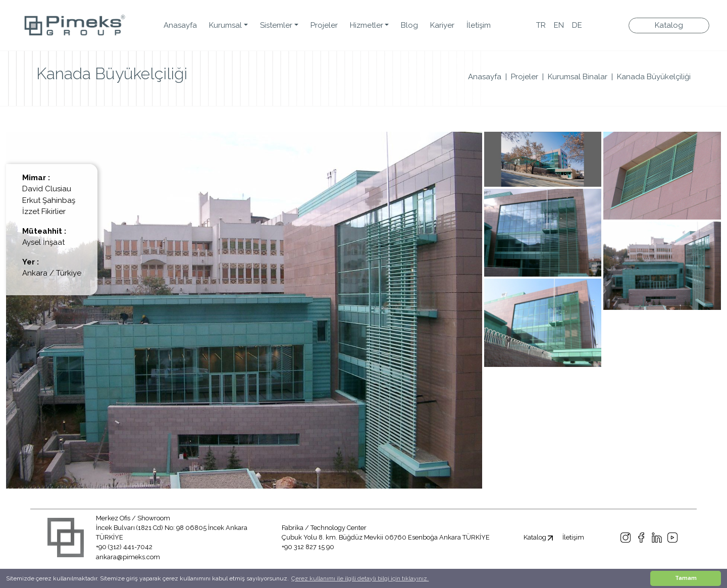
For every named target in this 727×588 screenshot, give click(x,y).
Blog (409, 25)
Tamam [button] (686, 578)
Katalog (669, 25)
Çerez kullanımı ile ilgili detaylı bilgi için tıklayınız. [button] (360, 578)
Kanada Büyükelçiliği (654, 77)
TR (541, 25)
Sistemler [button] (276, 25)
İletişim (479, 25)
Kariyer (442, 25)
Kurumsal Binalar (578, 77)
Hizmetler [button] (367, 25)
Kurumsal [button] (225, 25)
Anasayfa (180, 25)
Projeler (324, 25)
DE (577, 25)
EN (559, 25)
